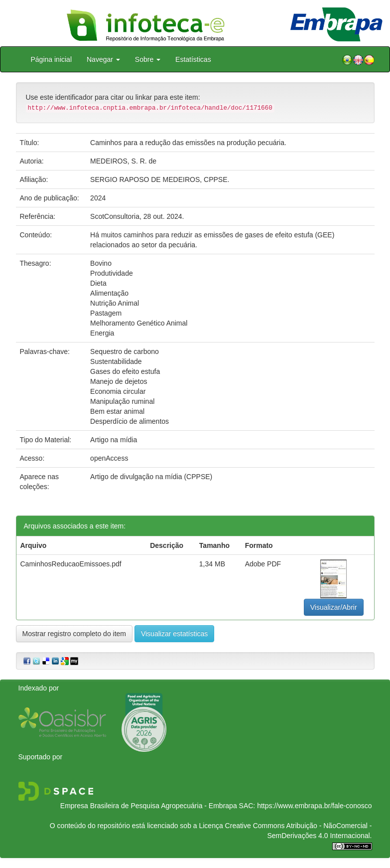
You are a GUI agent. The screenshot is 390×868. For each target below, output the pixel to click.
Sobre (148, 59)
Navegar (103, 59)
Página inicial (52, 59)
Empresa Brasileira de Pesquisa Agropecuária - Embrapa (149, 806)
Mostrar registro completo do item (74, 634)
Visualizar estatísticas (174, 634)
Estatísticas (193, 59)
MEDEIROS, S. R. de (123, 161)
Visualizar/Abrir (334, 607)
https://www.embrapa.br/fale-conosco (314, 806)
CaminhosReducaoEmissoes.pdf (71, 564)
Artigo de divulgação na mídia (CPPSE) (151, 477)
